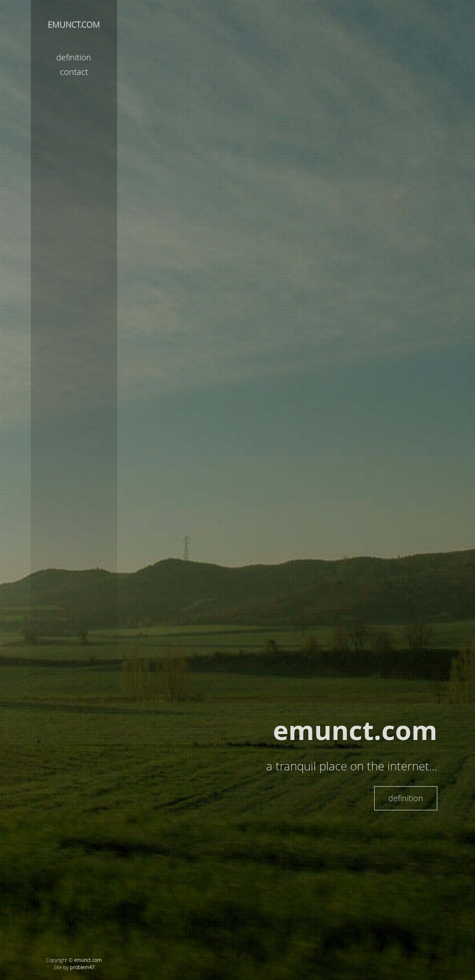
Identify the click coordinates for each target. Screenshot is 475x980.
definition (74, 57)
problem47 (82, 967)
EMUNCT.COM (74, 24)
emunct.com (88, 960)
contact (74, 72)
